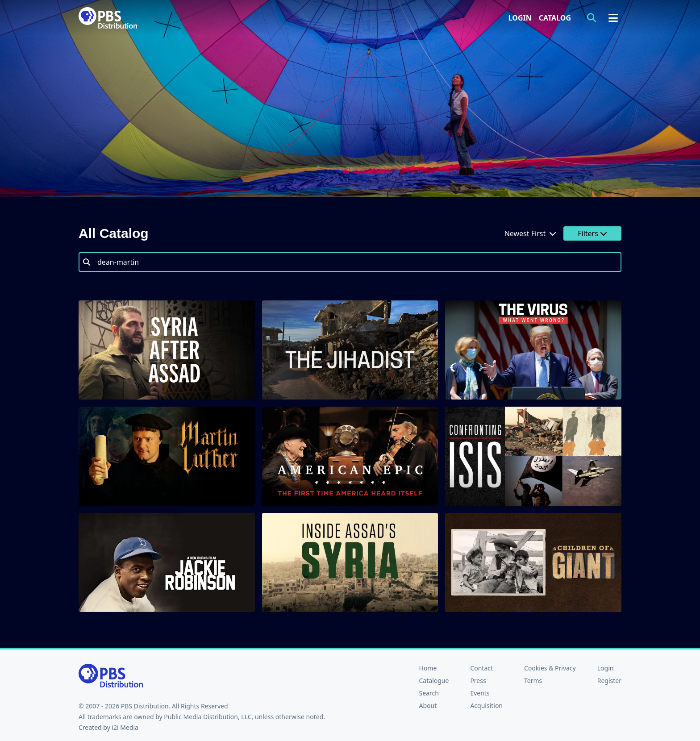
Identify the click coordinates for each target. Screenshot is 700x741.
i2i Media (125, 727)
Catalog (555, 18)
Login (520, 18)
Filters (592, 233)
